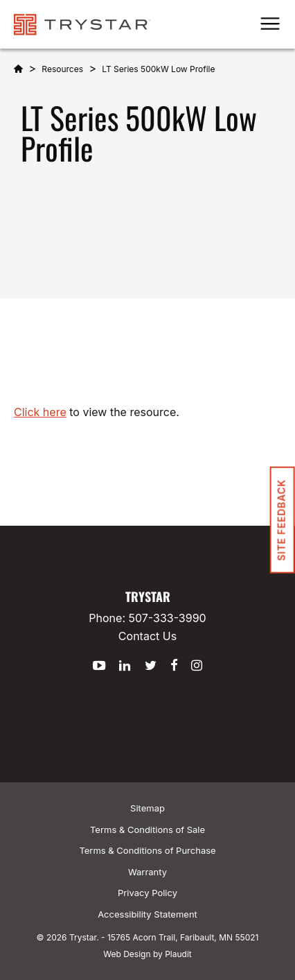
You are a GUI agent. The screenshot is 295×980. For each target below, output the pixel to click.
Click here (40, 412)
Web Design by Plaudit (147, 954)
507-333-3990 (168, 618)
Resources (62, 69)
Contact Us (147, 636)
